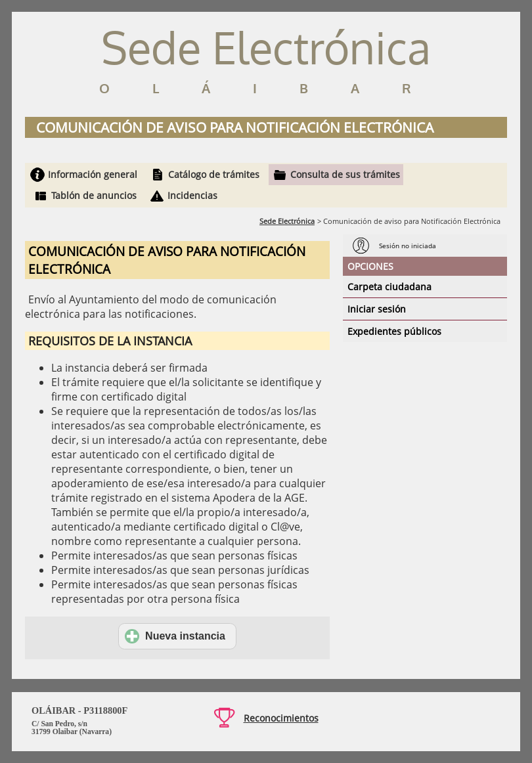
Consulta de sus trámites (345, 174)
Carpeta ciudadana (389, 287)
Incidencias (192, 195)
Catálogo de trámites (214, 174)
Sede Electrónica (287, 221)
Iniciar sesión (377, 309)
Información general (93, 174)
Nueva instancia (175, 636)
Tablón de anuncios (94, 195)
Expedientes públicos (394, 331)
